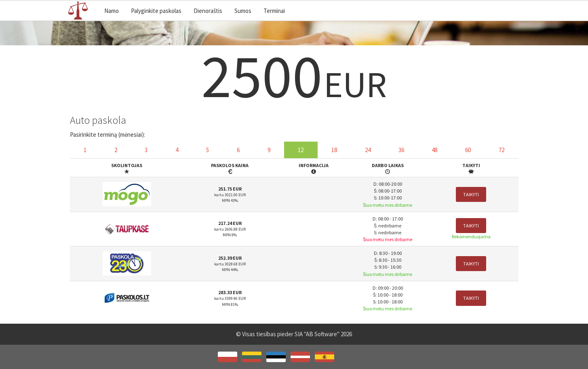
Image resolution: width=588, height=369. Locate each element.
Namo (112, 11)
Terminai (274, 11)
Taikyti (471, 194)
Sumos (243, 11)
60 (468, 150)
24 (368, 150)
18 (334, 150)
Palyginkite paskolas (156, 11)
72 (502, 150)
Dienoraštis (208, 11)
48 (434, 150)
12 (301, 150)
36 (401, 150)
